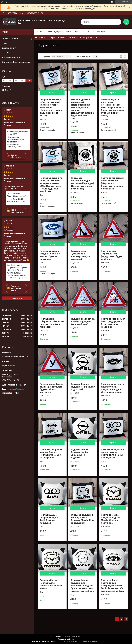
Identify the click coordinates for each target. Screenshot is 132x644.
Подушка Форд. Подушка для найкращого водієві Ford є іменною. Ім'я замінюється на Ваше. (113, 586)
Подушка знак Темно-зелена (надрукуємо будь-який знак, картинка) (52, 388)
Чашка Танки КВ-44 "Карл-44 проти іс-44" (16, 195)
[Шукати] (118, 22)
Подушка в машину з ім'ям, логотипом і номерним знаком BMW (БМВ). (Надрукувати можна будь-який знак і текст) (51, 107)
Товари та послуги (47, 37)
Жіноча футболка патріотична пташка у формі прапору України (17, 275)
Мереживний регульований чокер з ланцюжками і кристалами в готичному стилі (17, 142)
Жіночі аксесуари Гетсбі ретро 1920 (17, 133)
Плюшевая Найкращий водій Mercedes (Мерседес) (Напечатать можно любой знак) (82, 183)
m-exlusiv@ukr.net (16, 389)
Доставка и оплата (96, 32)
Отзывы (6, 53)
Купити (52, 93)
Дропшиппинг (9, 48)
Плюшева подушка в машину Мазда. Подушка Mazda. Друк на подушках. (82, 519)
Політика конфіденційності (90, 641)
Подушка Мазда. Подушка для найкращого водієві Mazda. (51, 584)
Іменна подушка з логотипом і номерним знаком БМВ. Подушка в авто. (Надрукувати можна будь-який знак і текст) (113, 107)
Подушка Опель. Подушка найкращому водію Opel (83, 387)
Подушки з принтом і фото (69, 37)
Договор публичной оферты (16, 62)
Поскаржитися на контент (67, 641)
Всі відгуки (17, 298)
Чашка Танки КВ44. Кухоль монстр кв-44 (16, 200)
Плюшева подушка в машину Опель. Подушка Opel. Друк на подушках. (51, 453)
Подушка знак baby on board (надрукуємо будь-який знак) (82, 321)
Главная (39, 32)
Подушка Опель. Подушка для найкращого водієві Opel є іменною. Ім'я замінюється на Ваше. (82, 586)
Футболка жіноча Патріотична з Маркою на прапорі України (17, 268)
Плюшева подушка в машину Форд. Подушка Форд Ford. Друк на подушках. (112, 388)
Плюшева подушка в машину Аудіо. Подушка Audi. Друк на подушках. (112, 453)
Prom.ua (79, 637)
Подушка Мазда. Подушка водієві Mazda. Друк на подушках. (110, 519)
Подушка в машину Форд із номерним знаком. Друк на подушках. (50, 255)
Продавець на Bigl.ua (66, 639)
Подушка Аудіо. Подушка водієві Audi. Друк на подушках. (49, 519)
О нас (69, 32)
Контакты (80, 32)
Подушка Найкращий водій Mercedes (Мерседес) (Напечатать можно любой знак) (113, 183)
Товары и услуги (54, 32)
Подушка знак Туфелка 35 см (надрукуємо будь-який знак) (81, 255)
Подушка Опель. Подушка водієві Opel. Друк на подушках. (80, 453)
